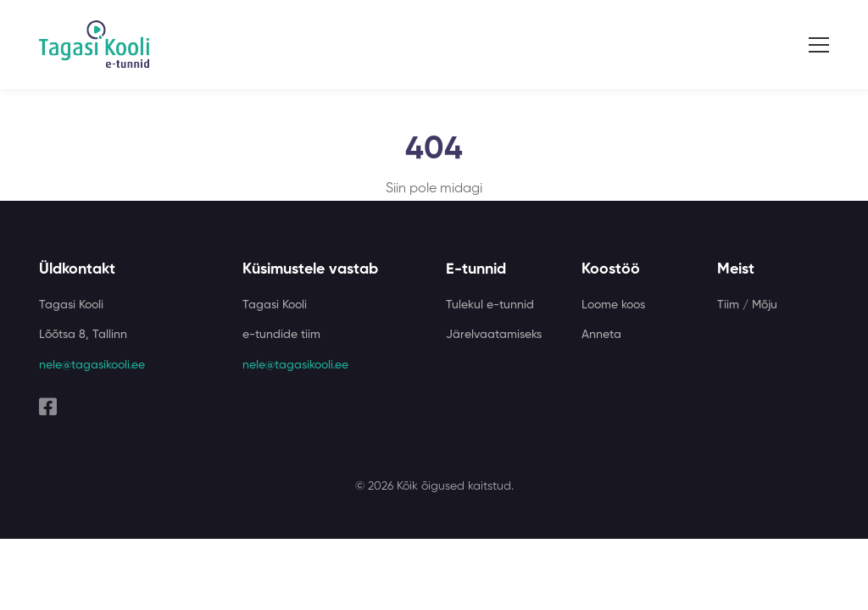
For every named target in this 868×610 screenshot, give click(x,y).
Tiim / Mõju (747, 305)
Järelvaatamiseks (494, 335)
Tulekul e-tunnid (490, 305)
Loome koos (613, 305)
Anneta (601, 335)
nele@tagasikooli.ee (92, 365)
